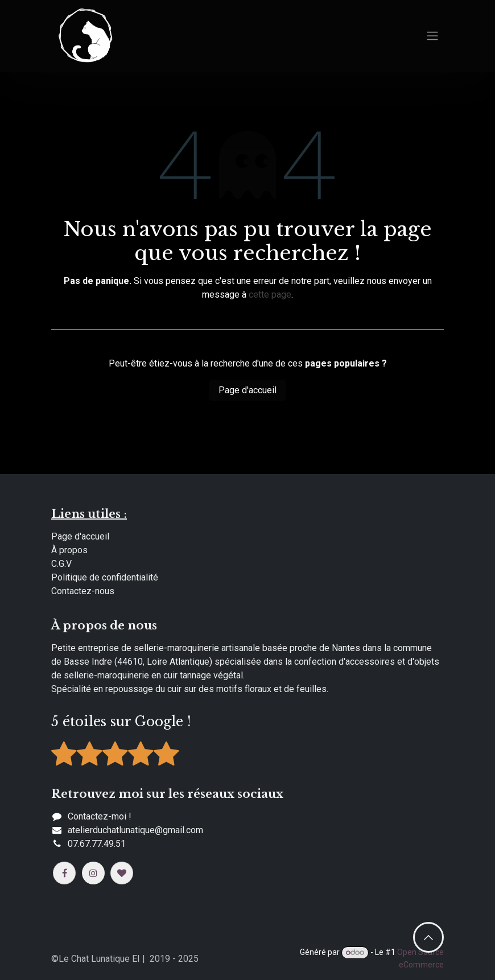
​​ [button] (428, 937)
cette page (270, 295)
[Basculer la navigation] (432, 36)
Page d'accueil (247, 390)
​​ (135, 830)
